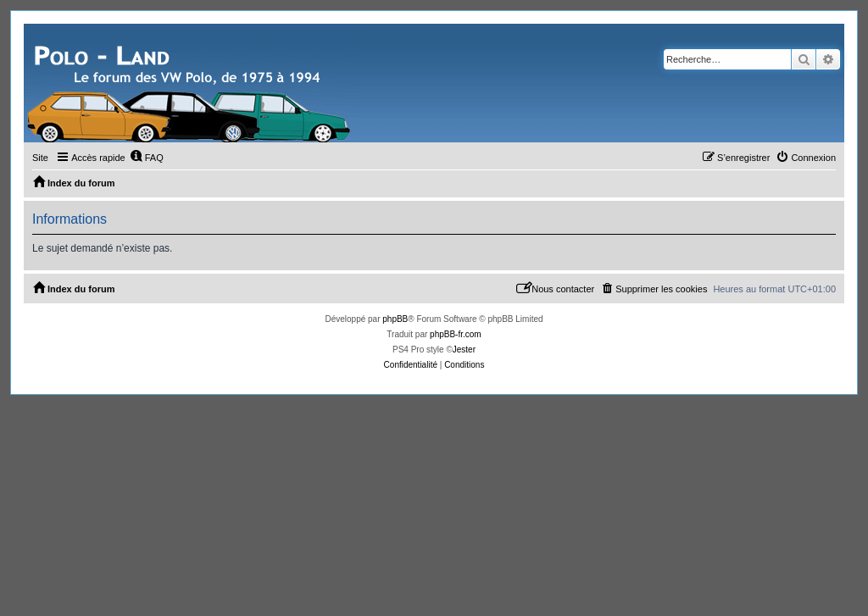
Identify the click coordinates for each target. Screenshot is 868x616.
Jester (464, 350)
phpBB (395, 319)
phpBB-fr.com (456, 334)
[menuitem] (147, 158)
